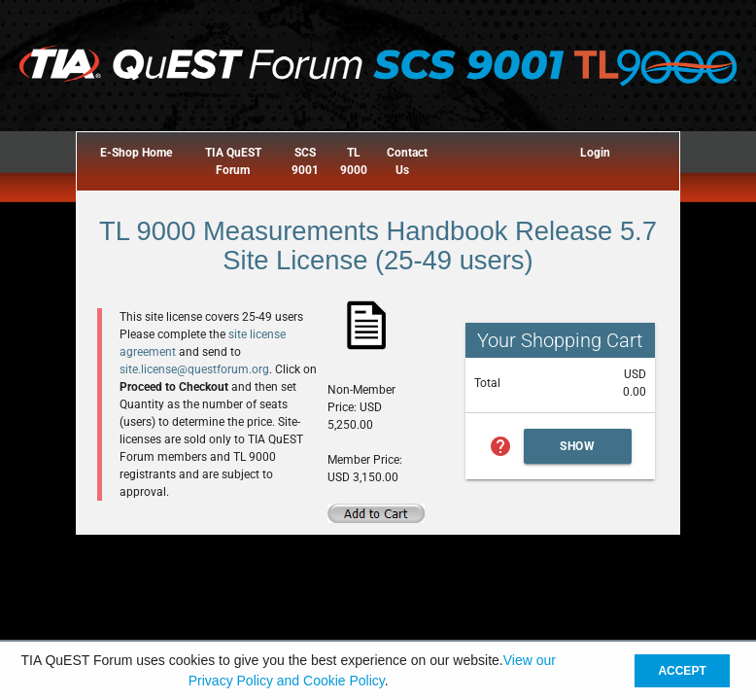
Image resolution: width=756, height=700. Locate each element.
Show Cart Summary (578, 452)
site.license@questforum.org (194, 369)
